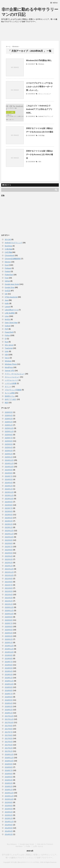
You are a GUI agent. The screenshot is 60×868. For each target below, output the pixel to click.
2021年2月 (9, 601)
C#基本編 (8, 249)
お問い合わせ (38, 846)
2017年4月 (9, 742)
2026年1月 (9, 425)
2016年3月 (9, 783)
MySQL (7, 319)
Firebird (8, 271)
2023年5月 (9, 515)
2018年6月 (9, 697)
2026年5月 (9, 412)
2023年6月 (9, 511)
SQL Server (9, 345)
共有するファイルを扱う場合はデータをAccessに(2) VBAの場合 (39, 154)
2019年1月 (9, 678)
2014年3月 (9, 834)
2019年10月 (9, 652)
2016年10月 (9, 761)
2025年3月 (9, 451)
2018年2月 (9, 710)
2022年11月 (9, 534)
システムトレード (11, 380)
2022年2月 (9, 563)
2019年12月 (9, 646)
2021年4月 (9, 595)
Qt (6, 339)
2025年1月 (9, 457)
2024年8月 (9, 473)
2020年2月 (9, 639)
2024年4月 (9, 483)
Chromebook (9, 255)
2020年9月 (9, 617)
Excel (7, 265)
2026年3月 (9, 419)
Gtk (6, 294)
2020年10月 (9, 614)
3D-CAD (8, 239)
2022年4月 (9, 556)
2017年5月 (9, 738)
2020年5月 (9, 630)
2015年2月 (9, 815)
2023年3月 (9, 521)
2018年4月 (9, 703)
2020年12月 (9, 607)
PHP (6, 329)
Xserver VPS (9, 371)
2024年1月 (9, 489)
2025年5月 (9, 444)
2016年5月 (9, 777)
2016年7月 (9, 770)
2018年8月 (9, 690)
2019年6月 (9, 665)
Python (7, 335)
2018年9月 (9, 687)
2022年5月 (9, 553)
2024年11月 (9, 463)
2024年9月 (9, 470)
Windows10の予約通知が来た (39, 60)
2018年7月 (9, 694)
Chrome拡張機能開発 (13, 259)
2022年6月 (9, 550)
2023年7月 (9, 508)
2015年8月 (9, 802)
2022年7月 (9, 547)
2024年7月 (9, 476)
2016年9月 (9, 764)
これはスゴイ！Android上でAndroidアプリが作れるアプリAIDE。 (39, 109)
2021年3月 (9, 598)
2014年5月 (9, 828)
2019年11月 (9, 649)
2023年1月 (9, 527)
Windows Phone (11, 364)
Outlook (8, 326)
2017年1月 (9, 751)
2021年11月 (9, 572)
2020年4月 (9, 633)
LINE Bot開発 (10, 313)
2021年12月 (9, 569)
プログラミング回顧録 (13, 390)
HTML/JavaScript (11, 297)
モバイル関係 (10, 393)
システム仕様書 (11, 383)
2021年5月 (9, 591)
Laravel (7, 307)
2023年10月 (9, 499)
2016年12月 (9, 754)
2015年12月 (9, 793)
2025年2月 (9, 454)
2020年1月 (9, 643)
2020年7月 (9, 623)
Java (7, 300)
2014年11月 (9, 822)
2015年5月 (9, 809)
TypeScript (9, 348)
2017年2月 (9, 748)
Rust (6, 342)
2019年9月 (9, 655)
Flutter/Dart (9, 275)
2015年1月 (9, 818)
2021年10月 (9, 575)
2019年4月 (9, 671)
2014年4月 (9, 831)
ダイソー (8, 387)
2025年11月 (9, 431)
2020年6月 (9, 627)
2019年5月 (9, 668)
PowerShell (9, 332)
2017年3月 (9, 745)
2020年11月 (9, 611)
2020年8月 (9, 620)
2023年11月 (9, 495)
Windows (41, 64)
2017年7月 (9, 732)
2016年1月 (9, 790)
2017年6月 (9, 735)
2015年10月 (9, 799)
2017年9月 (9, 726)
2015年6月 (9, 806)
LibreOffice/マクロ (11, 310)
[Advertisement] (30, 32)
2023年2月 (9, 524)
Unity (7, 351)
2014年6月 (9, 825)
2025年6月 (9, 441)
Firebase (8, 268)
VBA (40, 162)
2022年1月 (9, 566)
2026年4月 (9, 415)
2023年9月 (9, 502)
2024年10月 (9, 467)
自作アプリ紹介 (11, 399)
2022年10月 (9, 537)
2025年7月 (9, 438)
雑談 (6, 403)
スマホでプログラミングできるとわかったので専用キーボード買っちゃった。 (39, 87)
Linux (7, 316)
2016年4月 (9, 780)
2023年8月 (9, 505)
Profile (28, 846)
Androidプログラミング (46, 116)
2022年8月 (9, 543)
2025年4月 (9, 447)
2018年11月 (9, 681)
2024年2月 (9, 486)
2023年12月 (9, 492)
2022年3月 (9, 559)
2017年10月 (9, 722)
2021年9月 (9, 579)
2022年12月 (9, 531)
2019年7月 (9, 662)
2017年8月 (9, 729)
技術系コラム (10, 396)
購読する (7, 185)
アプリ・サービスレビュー (15, 374)
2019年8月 (9, 658)
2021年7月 (9, 585)
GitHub (7, 281)
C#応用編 (41, 135)
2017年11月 (9, 719)
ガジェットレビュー (45, 94)
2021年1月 (9, 604)
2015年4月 (9, 812)
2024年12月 (9, 460)
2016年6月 (9, 774)
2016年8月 (9, 767)
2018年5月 (9, 700)
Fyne (7, 278)
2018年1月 (9, 713)
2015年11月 (9, 796)
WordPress (9, 367)
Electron (8, 262)
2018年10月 (9, 684)
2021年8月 (9, 582)
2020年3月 (9, 636)
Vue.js (7, 358)
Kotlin (7, 303)
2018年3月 (9, 706)
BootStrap (8, 246)
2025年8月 (9, 435)
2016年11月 (9, 758)
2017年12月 (9, 716)
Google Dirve (10, 287)
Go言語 (8, 291)
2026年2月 (9, 422)
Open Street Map (11, 323)
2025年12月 (9, 428)
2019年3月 (9, 674)
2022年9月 (9, 540)
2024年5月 (9, 479)
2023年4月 (9, 518)
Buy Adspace (12, 844)
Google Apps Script (12, 284)
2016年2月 (9, 786)
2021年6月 (9, 588)
